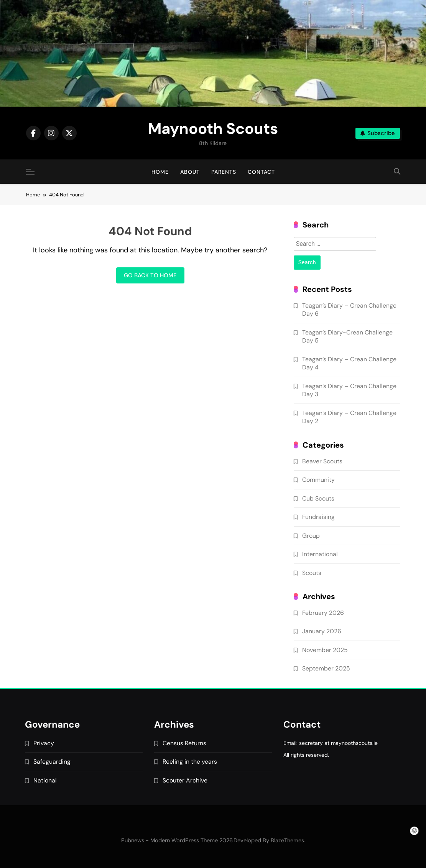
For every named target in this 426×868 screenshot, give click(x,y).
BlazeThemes (287, 840)
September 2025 (326, 668)
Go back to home (150, 275)
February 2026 (323, 613)
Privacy (44, 743)
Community (318, 480)
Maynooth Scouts (213, 128)
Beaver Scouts (322, 461)
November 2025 (325, 650)
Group (311, 536)
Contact (261, 172)
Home (160, 172)
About (190, 172)
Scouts (312, 573)
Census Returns (184, 743)
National (45, 780)
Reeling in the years (190, 762)
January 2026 (322, 631)
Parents (224, 172)
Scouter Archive (185, 780)
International (320, 554)
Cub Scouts (318, 498)
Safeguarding (52, 762)
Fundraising (318, 517)
